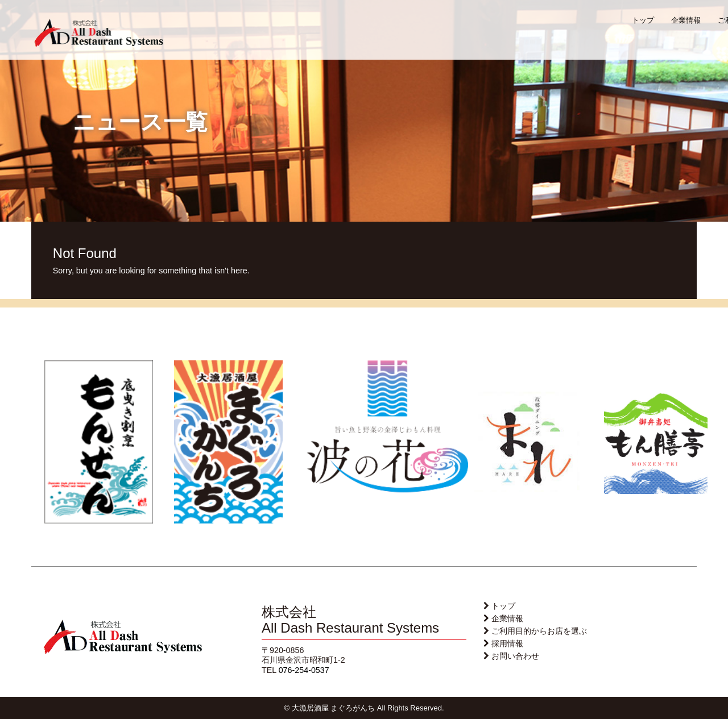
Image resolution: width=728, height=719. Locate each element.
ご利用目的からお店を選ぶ (539, 631)
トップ (643, 20)
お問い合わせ (515, 656)
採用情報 (507, 643)
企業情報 (686, 20)
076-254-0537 (304, 670)
